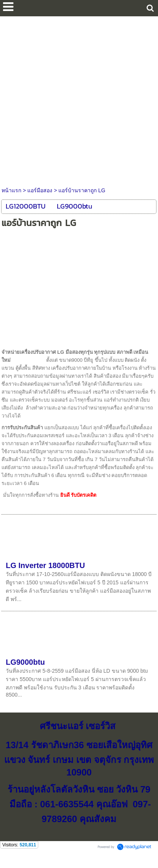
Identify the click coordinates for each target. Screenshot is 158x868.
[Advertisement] (79, 100)
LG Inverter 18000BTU (45, 565)
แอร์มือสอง (40, 190)
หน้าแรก (11, 190)
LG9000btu (25, 662)
